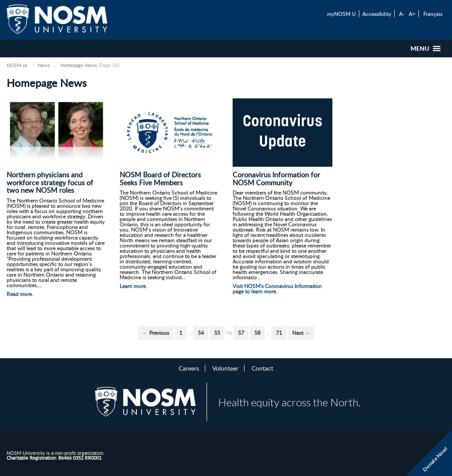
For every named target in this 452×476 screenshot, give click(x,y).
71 (279, 333)
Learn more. (133, 286)
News (44, 65)
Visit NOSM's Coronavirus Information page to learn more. (277, 289)
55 (217, 333)
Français (433, 14)
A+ (412, 14)
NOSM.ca (17, 65)
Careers (189, 368)
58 (257, 333)
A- (402, 14)
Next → (301, 333)
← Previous (156, 333)
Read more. (20, 294)
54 (201, 333)
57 (241, 333)
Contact (262, 368)
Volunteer (225, 368)
